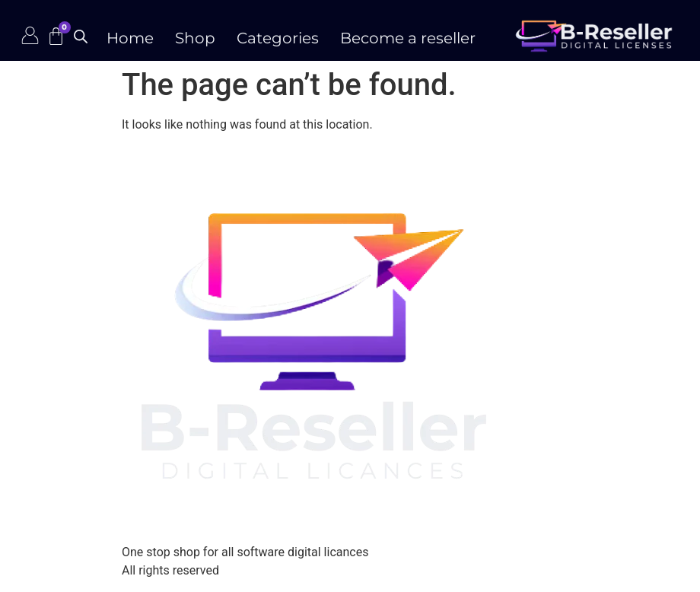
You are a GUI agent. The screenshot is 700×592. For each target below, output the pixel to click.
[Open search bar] (81, 37)
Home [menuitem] (130, 38)
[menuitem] (278, 34)
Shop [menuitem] (195, 38)
